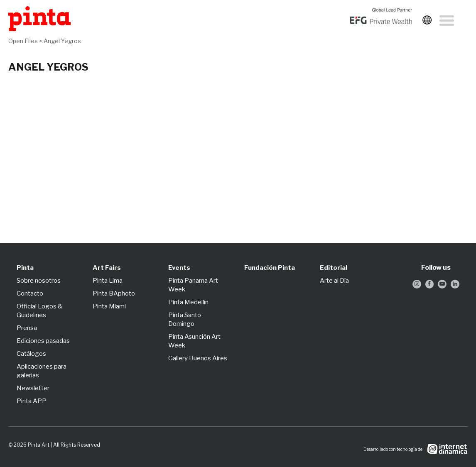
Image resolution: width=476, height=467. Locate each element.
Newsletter (33, 388)
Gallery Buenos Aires (198, 358)
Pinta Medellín (188, 302)
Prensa (27, 328)
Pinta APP (32, 401)
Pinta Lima (108, 281)
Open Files (23, 41)
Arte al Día (334, 281)
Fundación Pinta (270, 268)
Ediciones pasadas (43, 341)
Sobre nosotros (39, 281)
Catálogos (31, 354)
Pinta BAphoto (114, 293)
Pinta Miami (109, 306)
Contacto (30, 293)
